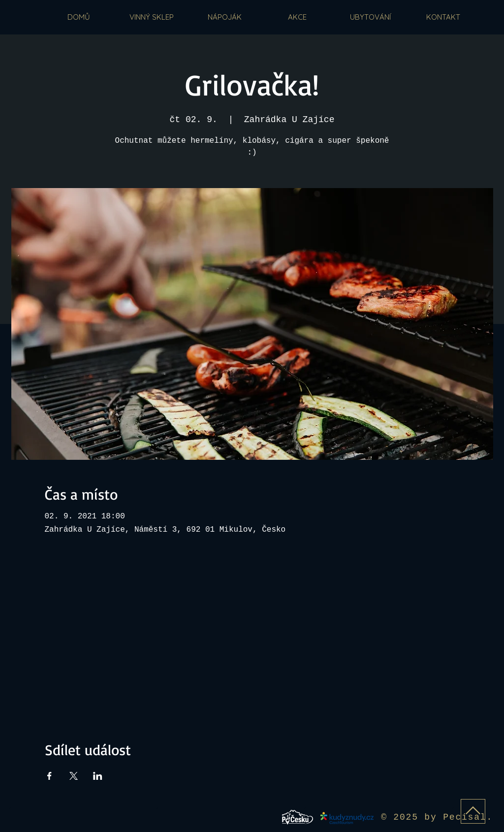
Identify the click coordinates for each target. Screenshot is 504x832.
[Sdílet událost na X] (74, 776)
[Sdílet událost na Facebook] (49, 776)
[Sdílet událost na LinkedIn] (98, 776)
